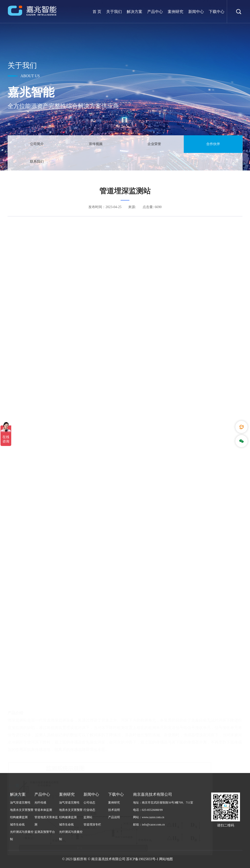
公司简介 (37, 144)
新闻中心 (196, 12)
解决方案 (135, 12)
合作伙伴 (213, 144)
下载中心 (217, 12)
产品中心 (155, 12)
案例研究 (176, 12)
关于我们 (114, 12)
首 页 (97, 12)
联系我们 (37, 162)
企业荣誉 (154, 144)
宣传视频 (96, 144)
